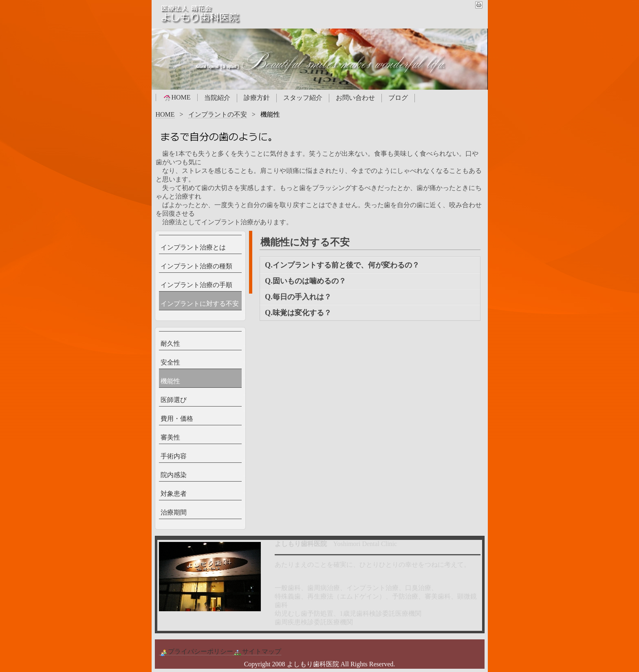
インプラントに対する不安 (200, 304)
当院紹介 (217, 98)
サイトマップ (257, 652)
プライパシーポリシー (196, 652)
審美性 (170, 437)
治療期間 (174, 512)
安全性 (170, 362)
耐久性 (170, 344)
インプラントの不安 (218, 114)
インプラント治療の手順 (196, 285)
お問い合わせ (355, 98)
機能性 (170, 381)
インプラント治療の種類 (196, 266)
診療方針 (257, 98)
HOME (177, 97)
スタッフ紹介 (303, 98)
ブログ (398, 98)
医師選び (174, 400)
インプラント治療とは (193, 247)
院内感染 (174, 475)
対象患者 (174, 494)
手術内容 (174, 456)
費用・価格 (177, 419)
